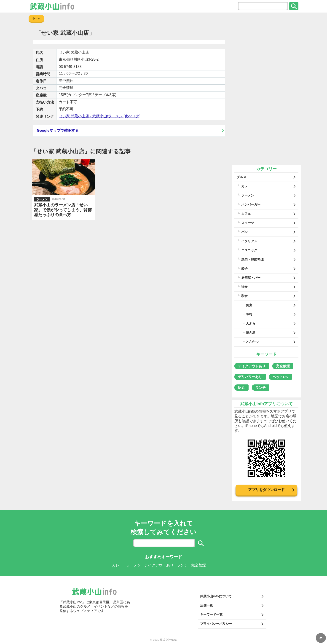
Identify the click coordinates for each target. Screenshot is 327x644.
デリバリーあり (250, 377)
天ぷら (251, 323)
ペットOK (280, 377)
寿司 (249, 314)
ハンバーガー (251, 204)
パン (244, 232)
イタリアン (249, 241)
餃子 (244, 268)
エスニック (249, 250)
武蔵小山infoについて (216, 596)
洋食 (244, 287)
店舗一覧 (206, 605)
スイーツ (248, 223)
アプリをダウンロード (266, 490)
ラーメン (248, 195)
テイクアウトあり (252, 366)
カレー (246, 186)
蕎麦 (249, 305)
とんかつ (252, 342)
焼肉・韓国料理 (252, 259)
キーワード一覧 (211, 614)
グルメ (241, 177)
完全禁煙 (283, 366)
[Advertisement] (266, 94)
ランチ (261, 388)
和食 (244, 296)
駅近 (241, 388)
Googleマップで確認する (58, 130)
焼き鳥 (251, 333)
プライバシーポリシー (216, 624)
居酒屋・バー (251, 278)
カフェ (246, 214)
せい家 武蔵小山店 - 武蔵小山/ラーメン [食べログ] (99, 116)
